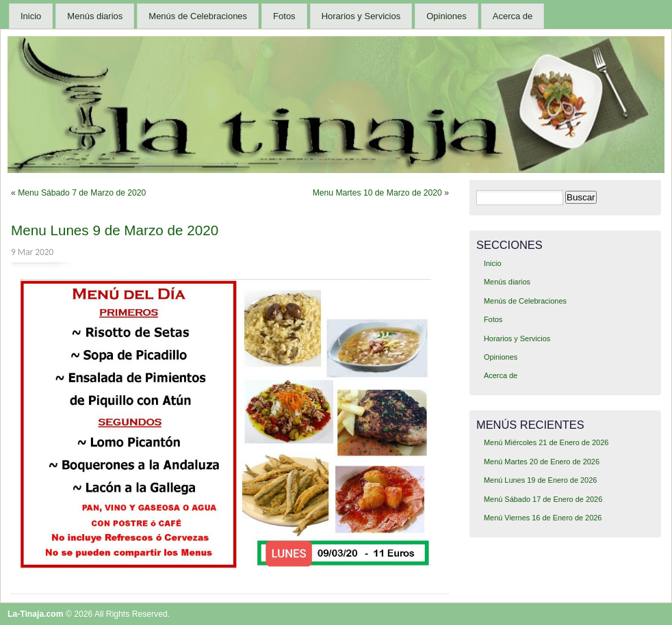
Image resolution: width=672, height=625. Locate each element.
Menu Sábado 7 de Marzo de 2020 (82, 193)
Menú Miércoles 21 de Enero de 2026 (546, 442)
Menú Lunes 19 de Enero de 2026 (540, 480)
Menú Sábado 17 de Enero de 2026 (543, 499)
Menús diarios (95, 16)
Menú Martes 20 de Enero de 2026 (542, 462)
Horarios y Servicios (361, 16)
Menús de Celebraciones (198, 16)
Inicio (31, 16)
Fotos (284, 16)
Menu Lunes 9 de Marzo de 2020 (115, 230)
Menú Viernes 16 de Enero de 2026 (543, 518)
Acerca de (513, 16)
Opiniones (447, 16)
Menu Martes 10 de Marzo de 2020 (377, 193)
